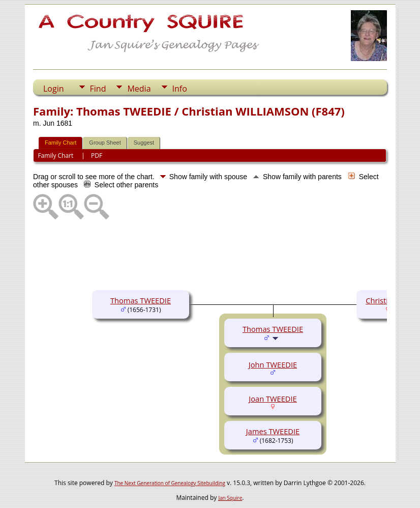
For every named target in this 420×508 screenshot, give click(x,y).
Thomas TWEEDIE (141, 300)
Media (139, 89)
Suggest (144, 143)
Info (180, 89)
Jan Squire (230, 498)
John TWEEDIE (273, 364)
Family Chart (61, 143)
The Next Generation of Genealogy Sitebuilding (170, 483)
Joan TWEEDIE (273, 399)
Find (98, 89)
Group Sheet (105, 143)
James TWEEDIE (273, 431)
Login (54, 89)
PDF (97, 156)
